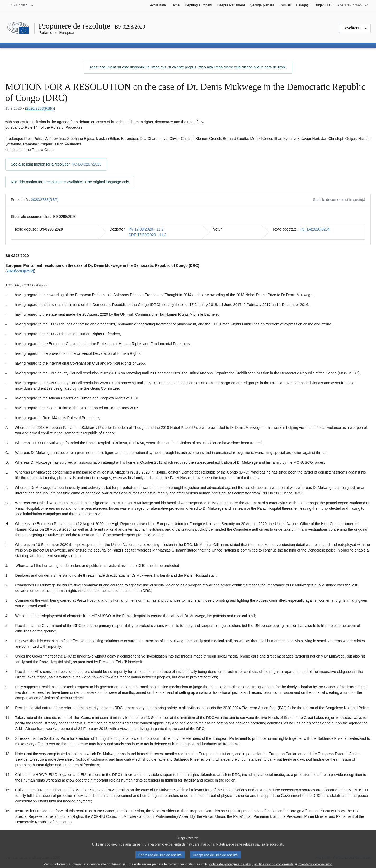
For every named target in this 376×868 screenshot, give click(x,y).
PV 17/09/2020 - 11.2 (146, 229)
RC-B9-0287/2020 (86, 164)
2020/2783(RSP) (40, 108)
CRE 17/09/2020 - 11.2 (147, 235)
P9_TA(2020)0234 (315, 229)
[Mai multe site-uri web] (353, 5)
